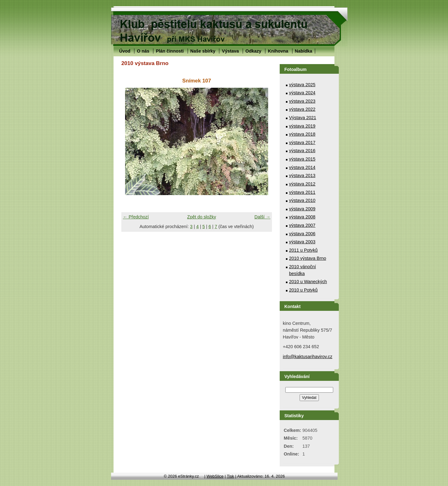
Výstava (230, 51)
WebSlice (215, 476)
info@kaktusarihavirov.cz (308, 357)
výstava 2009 (302, 209)
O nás (143, 51)
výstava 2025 (302, 85)
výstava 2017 (302, 143)
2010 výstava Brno (308, 258)
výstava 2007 (302, 225)
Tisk (230, 476)
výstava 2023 (302, 101)
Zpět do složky (202, 217)
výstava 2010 (302, 200)
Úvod (125, 51)
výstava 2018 (302, 134)
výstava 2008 (302, 217)
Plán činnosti (170, 51)
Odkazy (253, 51)
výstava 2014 (302, 167)
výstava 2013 (302, 175)
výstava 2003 (302, 242)
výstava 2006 (302, 234)
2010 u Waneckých (308, 282)
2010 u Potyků (303, 290)
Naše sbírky (203, 51)
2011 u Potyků (303, 250)
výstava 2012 (302, 184)
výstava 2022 (302, 109)
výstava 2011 (302, 192)
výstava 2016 (302, 151)
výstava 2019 (302, 126)
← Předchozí (136, 217)
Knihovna (278, 51)
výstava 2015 (302, 159)
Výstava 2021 (303, 118)
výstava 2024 (302, 93)
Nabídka (304, 51)
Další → (262, 217)
